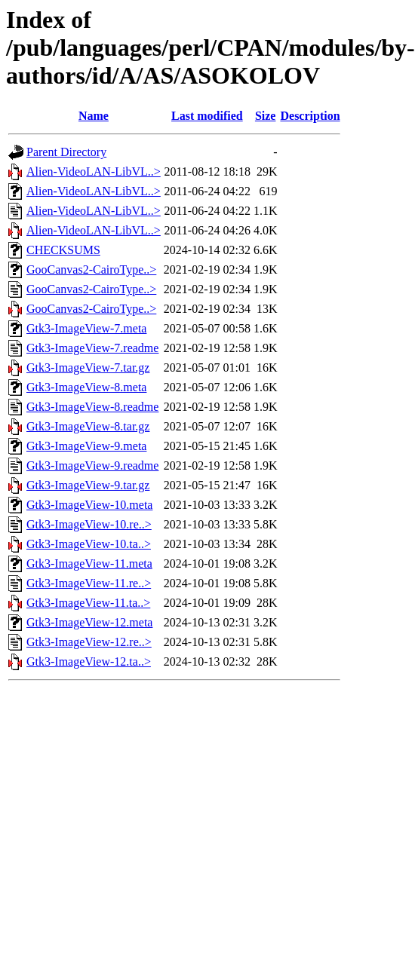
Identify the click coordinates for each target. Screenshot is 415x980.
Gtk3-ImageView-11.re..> (89, 583)
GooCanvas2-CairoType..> (91, 269)
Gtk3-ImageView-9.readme (92, 465)
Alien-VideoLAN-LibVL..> (94, 171)
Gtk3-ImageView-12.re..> (89, 642)
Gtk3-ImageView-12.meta (89, 622)
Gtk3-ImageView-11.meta (89, 563)
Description (310, 116)
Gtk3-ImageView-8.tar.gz (88, 426)
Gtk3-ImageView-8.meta (86, 387)
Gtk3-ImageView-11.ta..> (88, 603)
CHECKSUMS (63, 250)
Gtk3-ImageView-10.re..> (89, 524)
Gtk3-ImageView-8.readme (92, 407)
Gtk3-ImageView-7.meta (86, 328)
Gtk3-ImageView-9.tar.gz (88, 485)
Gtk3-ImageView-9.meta (86, 446)
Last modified (207, 116)
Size (266, 116)
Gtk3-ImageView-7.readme (92, 348)
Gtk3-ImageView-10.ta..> (89, 544)
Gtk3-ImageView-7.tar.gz (88, 367)
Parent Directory (66, 152)
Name (94, 116)
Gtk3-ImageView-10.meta (89, 505)
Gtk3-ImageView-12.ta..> (89, 661)
